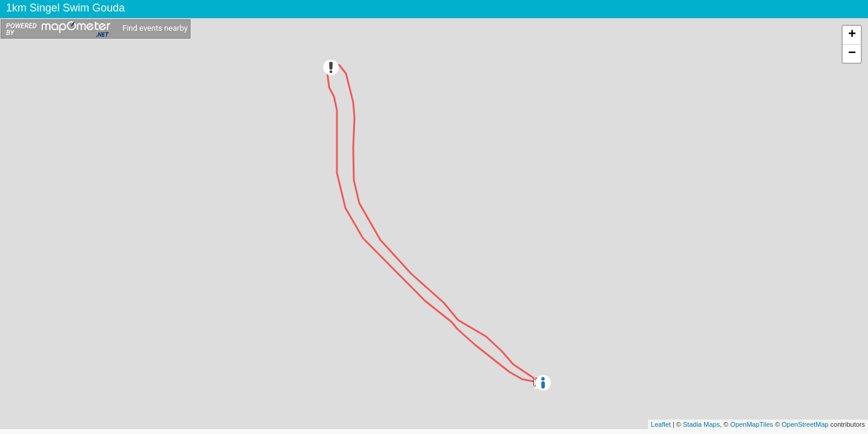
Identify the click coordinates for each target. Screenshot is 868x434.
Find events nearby (155, 28)
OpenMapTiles (751, 424)
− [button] (852, 54)
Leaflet (661, 424)
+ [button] (852, 35)
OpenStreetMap (805, 424)
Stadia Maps (701, 424)
